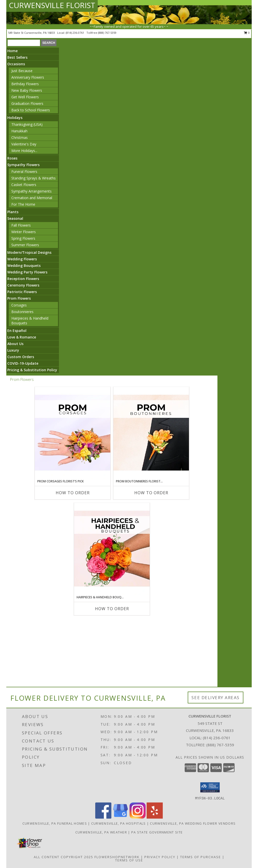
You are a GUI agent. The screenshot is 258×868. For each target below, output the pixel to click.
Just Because (22, 71)
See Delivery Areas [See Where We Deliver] (216, 697)
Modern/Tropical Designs (29, 252)
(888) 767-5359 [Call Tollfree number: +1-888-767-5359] (220, 745)
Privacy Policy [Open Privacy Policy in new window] (160, 857)
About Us (15, 344)
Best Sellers (17, 57)
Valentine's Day (24, 144)
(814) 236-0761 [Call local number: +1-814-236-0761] (75, 33)
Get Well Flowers (25, 97)
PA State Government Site (157, 832)
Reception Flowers (23, 279)
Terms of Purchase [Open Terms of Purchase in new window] (201, 857)
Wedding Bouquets (24, 266)
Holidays (15, 118)
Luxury (13, 350)
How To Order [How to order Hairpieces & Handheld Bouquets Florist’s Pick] (112, 609)
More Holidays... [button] (24, 151)
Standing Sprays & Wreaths (34, 178)
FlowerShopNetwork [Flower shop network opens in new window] (117, 857)
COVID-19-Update (23, 363)
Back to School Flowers (31, 110)
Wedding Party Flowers (27, 272)
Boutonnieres (22, 312)
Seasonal (15, 218)
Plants (13, 212)
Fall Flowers (21, 225)
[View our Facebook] (103, 817)
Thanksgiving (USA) (27, 124)
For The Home (23, 204)
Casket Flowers (24, 185)
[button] (210, 787)
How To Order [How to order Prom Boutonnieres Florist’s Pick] (151, 493)
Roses (12, 158)
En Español (17, 331)
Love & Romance (22, 337)
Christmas (20, 137)
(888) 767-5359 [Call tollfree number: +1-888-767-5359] (107, 33)
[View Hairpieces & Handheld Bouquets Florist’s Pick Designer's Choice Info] (112, 549)
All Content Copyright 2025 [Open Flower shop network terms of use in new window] (63, 857)
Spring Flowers (23, 238)
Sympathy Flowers (23, 165)
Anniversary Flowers (28, 77)
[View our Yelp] (155, 817)
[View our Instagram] (138, 817)
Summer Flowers (25, 245)
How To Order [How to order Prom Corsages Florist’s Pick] (73, 493)
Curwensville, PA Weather (101, 832)
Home (12, 51)
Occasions (16, 64)
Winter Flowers (24, 232)
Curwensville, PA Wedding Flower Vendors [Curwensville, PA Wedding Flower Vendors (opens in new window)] (193, 823)
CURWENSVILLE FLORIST (52, 5)
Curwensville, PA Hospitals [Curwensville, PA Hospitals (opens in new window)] (119, 823)
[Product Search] (24, 43)
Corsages (19, 305)
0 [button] (247, 33)
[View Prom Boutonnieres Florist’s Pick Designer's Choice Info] (151, 433)
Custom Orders (21, 357)
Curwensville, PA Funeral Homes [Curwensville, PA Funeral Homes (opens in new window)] (55, 823)
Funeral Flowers (24, 172)
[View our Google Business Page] (120, 817)
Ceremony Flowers (23, 285)
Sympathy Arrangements (31, 191)
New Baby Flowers (27, 90)
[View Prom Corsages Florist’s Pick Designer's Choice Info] (73, 433)
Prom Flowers (19, 298)
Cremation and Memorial (32, 198)
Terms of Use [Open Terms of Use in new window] (129, 860)
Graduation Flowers (27, 103)
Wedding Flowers (22, 259)
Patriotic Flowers (22, 292)
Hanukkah (19, 131)
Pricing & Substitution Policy (32, 370)
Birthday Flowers (25, 84)
